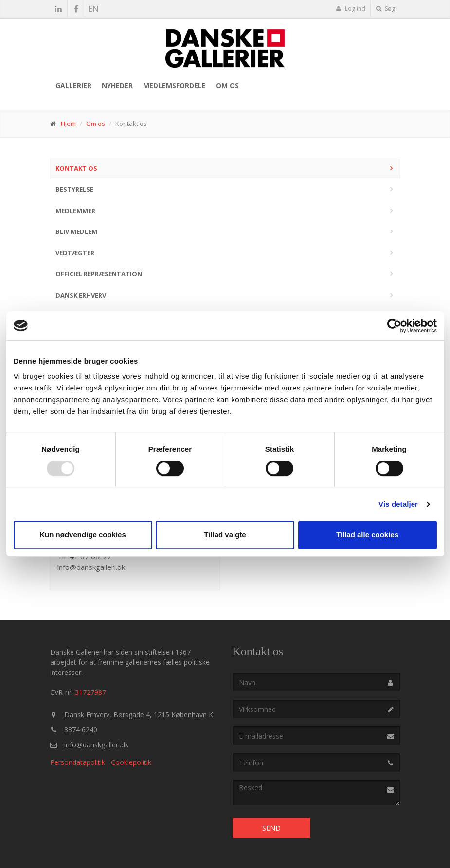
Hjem (68, 124)
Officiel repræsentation (99, 274)
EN (93, 9)
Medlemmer (75, 211)
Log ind (351, 9)
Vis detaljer (398, 504)
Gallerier (73, 85)
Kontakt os (76, 168)
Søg (386, 9)
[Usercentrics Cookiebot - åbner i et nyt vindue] (394, 326)
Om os (227, 85)
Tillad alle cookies (367, 535)
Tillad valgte (225, 535)
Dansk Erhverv (81, 295)
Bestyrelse (74, 189)
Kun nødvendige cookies (83, 535)
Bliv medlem (76, 231)
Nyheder (117, 85)
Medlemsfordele (174, 85)
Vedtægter (75, 253)
